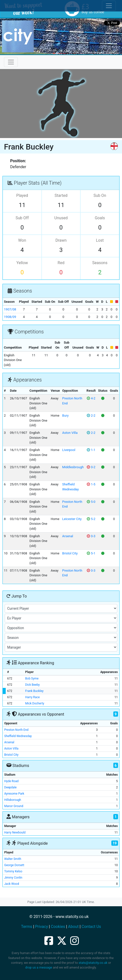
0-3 (91, 536)
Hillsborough (13, 800)
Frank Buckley (34, 691)
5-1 (91, 553)
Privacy (42, 927)
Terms (27, 927)
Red (61, 263)
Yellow (22, 263)
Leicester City (72, 519)
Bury (65, 415)
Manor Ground (14, 806)
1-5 (91, 484)
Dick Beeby (33, 685)
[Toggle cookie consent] (109, 6)
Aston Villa (70, 433)
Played (22, 195)
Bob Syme (32, 678)
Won (22, 240)
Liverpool (69, 450)
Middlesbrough (73, 467)
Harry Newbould (15, 832)
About (73, 927)
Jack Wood (12, 884)
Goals (100, 218)
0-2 (91, 467)
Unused (61, 218)
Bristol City (70, 553)
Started (61, 195)
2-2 (91, 415)
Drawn (61, 240)
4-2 (91, 398)
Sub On (100, 195)
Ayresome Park (14, 794)
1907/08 (10, 309)
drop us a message (39, 967)
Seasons (100, 263)
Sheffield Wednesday (18, 736)
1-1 (91, 450)
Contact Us (91, 927)
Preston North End (16, 730)
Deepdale (10, 787)
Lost (100, 240)
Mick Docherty (35, 703)
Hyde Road (11, 781)
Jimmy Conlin (13, 878)
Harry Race (33, 697)
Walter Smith (13, 859)
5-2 (91, 519)
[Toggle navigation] (11, 62)
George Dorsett (14, 865)
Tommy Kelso (13, 871)
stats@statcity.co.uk (93, 963)
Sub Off (22, 218)
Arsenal (68, 536)
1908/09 (10, 317)
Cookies (58, 927)
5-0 (91, 502)
